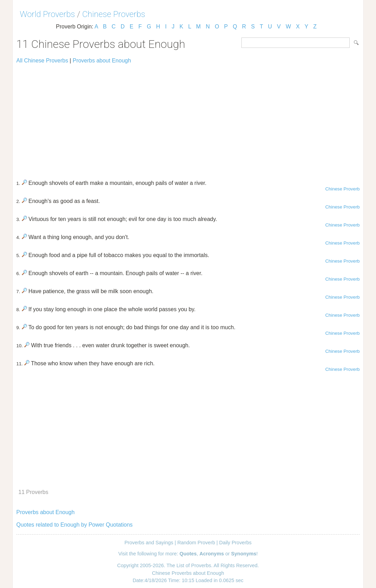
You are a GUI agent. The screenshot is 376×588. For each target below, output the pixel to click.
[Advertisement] (188, 119)
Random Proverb (196, 543)
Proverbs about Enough (102, 61)
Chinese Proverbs (114, 14)
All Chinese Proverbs (42, 61)
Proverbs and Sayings (149, 543)
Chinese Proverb (343, 189)
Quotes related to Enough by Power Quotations (74, 525)
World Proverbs (47, 14)
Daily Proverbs (236, 543)
